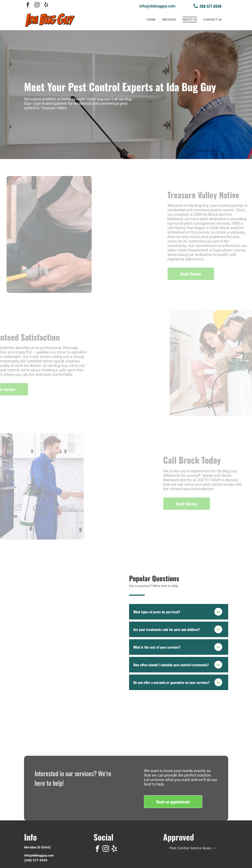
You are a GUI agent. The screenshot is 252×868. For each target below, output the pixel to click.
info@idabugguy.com (39, 855)
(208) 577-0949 (36, 860)
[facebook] (28, 5)
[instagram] (37, 5)
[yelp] (46, 5)
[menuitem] (151, 20)
